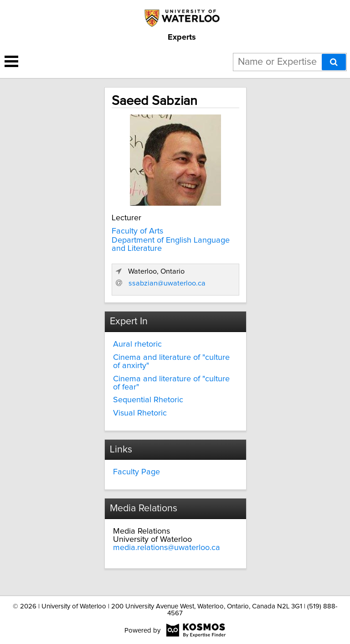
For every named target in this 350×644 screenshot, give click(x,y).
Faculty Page (136, 472)
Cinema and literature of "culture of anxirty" (171, 362)
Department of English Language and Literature (171, 244)
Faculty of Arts (137, 231)
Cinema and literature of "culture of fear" (171, 383)
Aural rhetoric (137, 344)
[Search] (334, 62)
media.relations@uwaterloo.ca (167, 548)
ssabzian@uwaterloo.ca (167, 283)
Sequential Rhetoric (148, 400)
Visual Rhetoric (140, 413)
